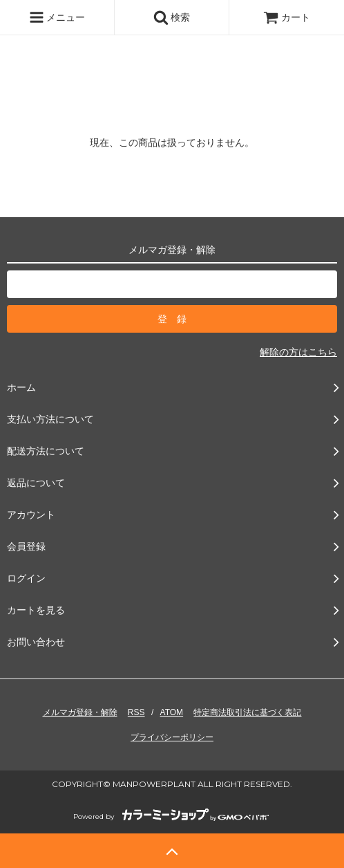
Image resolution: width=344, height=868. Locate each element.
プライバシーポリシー (172, 737)
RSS (136, 712)
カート (287, 17)
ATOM (172, 712)
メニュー (57, 17)
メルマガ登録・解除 (80, 712)
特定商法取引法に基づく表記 (247, 712)
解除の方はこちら (298, 352)
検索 (172, 17)
